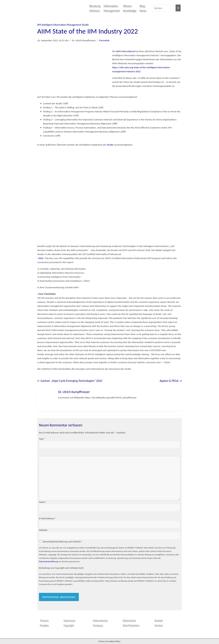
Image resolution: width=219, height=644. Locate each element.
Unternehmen (100, 620)
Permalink (104, 40)
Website (43, 530)
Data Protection (131, 625)
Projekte (44, 625)
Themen (44, 620)
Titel (42, 439)
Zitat (41, 258)
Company (98, 625)
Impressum (69, 620)
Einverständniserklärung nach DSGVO (63, 542)
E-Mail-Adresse (47, 518)
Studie (85, 25)
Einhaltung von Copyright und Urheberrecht (61, 568)
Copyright (69, 625)
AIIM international (126, 51)
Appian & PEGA (171, 381)
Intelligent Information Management (61, 25)
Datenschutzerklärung (48, 561)
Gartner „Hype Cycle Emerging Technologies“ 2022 (70, 381)
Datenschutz (129, 620)
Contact (158, 625)
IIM (39, 25)
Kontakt (158, 620)
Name (43, 502)
